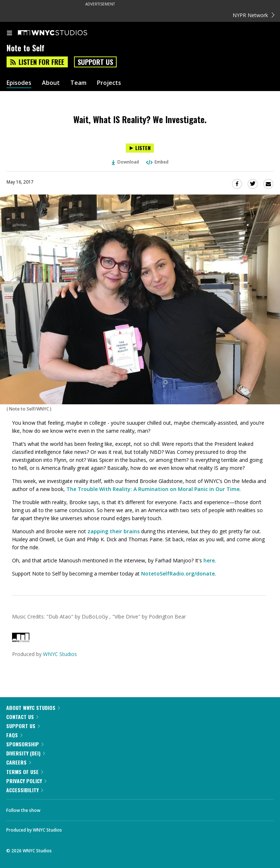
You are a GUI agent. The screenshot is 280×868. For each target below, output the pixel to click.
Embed (157, 162)
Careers (19, 762)
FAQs (14, 735)
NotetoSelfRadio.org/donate (178, 574)
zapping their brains (114, 531)
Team (78, 83)
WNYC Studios (60, 654)
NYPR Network (254, 15)
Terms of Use (25, 772)
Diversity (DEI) (26, 753)
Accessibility (25, 790)
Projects (109, 83)
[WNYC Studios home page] (62, 33)
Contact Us (22, 717)
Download (125, 162)
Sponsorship (25, 744)
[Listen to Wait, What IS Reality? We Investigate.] (140, 148)
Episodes (19, 83)
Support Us (95, 62)
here (209, 560)
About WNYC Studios (33, 708)
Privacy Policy (26, 781)
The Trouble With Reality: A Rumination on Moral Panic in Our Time (153, 489)
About (51, 83)
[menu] (9, 34)
